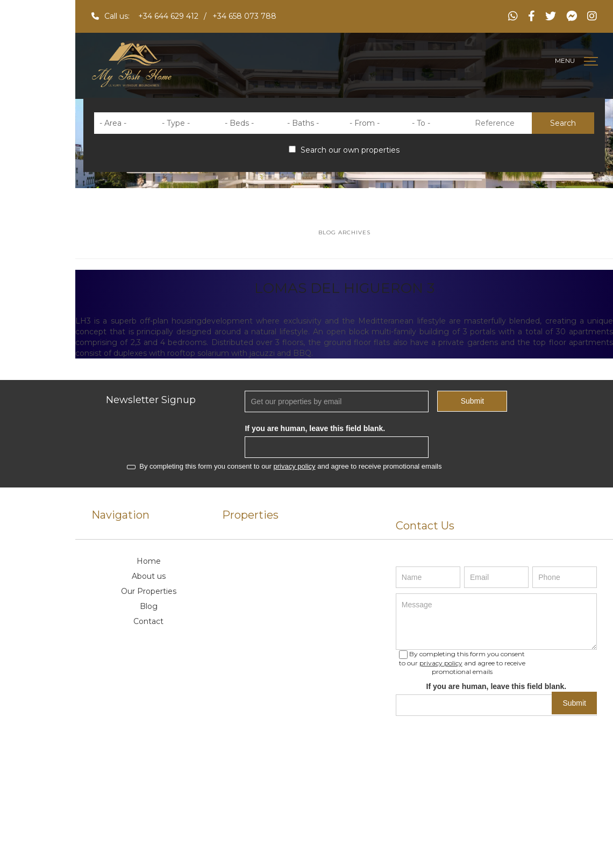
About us (149, 576)
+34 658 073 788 (244, 16)
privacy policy (295, 466)
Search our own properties (344, 150)
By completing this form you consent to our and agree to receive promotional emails (284, 466)
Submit (473, 401)
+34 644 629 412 (168, 16)
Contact (148, 621)
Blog (149, 606)
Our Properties (149, 591)
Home (149, 561)
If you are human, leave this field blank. (315, 428)
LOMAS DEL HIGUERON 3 (344, 288)
